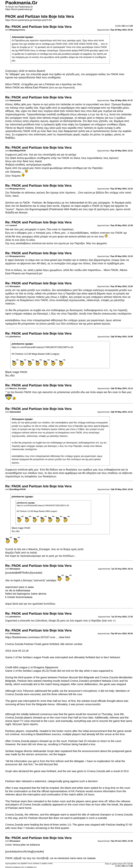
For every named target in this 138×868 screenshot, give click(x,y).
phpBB (23, 864)
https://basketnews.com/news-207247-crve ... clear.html (38, 637)
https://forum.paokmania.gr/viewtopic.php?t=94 (28, 20)
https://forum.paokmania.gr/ (19, 9)
